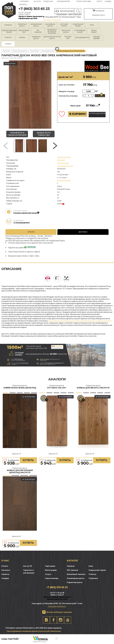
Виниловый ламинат (76, 574)
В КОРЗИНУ (78, 114)
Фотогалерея (51, 570)
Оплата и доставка (84, 1)
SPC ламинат (73, 570)
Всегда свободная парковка (59, 612)
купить (28, 460)
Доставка (83, 232)
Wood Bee (34, 51)
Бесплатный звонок (66, 11)
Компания (24, 1)
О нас (5, 561)
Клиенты (5, 574)
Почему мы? (48, 1)
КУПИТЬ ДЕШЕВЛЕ (97, 113)
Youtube (68, 620)
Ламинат (71, 566)
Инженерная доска (75, 578)
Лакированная (48, 51)
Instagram (61, 620)
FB (53, 620)
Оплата (31, 232)
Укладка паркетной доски (25, 213)
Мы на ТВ (37, 1)
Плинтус (93, 574)
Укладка (108, 1)
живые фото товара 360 (44, 134)
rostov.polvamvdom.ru (9, 10)
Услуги (99, 1)
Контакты (23, 5)
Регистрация (62, 14)
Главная (6, 51)
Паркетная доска (20, 51)
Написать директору (52, 20)
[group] (30, 95)
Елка (91, 566)
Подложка (93, 578)
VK (46, 620)
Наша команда (52, 578)
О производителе (22, 222)
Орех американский (65, 166)
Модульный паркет (97, 570)
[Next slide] (55, 146)
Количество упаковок (68, 96)
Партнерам (50, 566)
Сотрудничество (63, 1)
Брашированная (64, 180)
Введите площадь (67, 91)
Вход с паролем (75, 14)
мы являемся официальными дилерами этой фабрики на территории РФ (80, 321)
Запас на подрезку (100, 96)
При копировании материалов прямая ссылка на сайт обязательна (33, 631)
